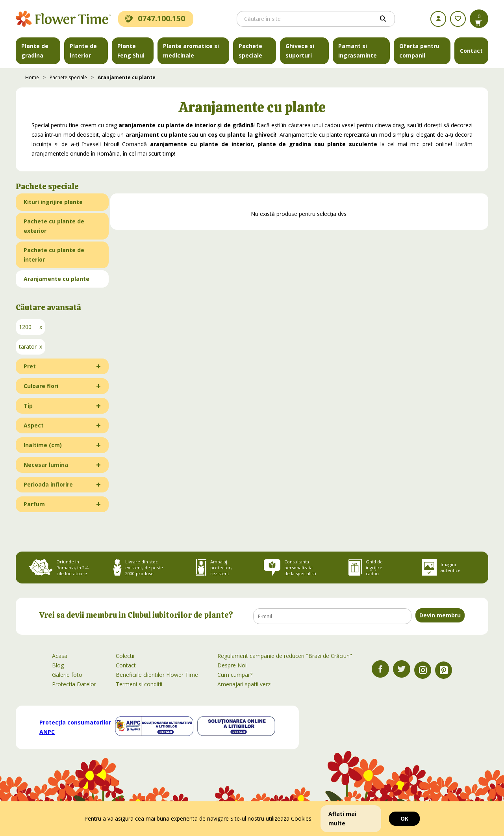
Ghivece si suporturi (300, 51)
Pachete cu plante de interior (54, 255)
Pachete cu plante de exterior (54, 226)
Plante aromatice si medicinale (191, 51)
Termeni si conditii (139, 684)
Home (32, 77)
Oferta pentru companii (419, 51)
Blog (58, 665)
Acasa (60, 656)
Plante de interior (83, 51)
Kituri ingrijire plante (53, 202)
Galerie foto (67, 675)
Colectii (125, 656)
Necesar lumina (46, 465)
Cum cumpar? (235, 675)
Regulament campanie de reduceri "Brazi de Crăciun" (285, 656)
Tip (28, 406)
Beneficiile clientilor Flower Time (157, 675)
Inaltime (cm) (43, 445)
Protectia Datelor (74, 684)
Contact (471, 51)
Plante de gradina (35, 51)
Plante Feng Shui (131, 51)
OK (404, 818)
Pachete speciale (250, 51)
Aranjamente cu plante (127, 77)
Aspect (34, 425)
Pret (30, 366)
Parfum (34, 504)
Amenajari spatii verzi (245, 684)
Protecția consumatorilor (75, 727)
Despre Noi (232, 665)
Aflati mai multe (342, 818)
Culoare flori (41, 386)
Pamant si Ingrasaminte (358, 51)
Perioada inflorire (48, 484)
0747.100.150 (155, 18)
